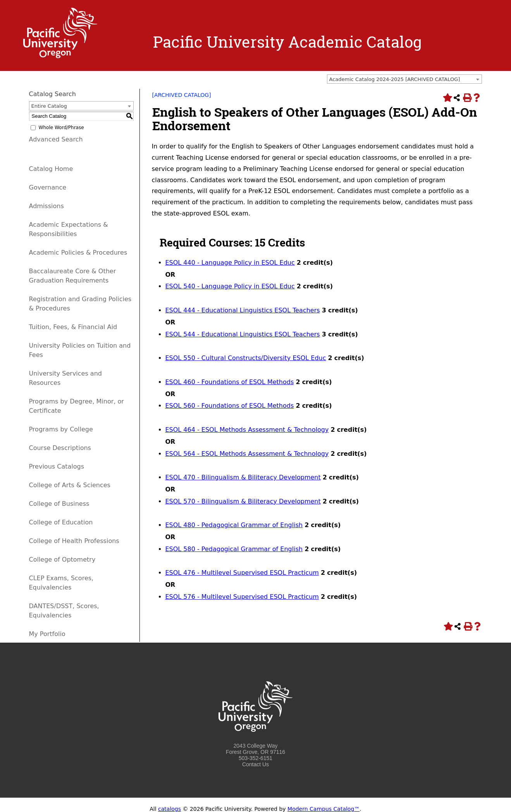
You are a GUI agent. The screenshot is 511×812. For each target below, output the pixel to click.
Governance (48, 187)
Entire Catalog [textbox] (49, 106)
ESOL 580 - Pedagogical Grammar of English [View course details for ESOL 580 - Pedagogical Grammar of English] (234, 549)
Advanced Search (56, 139)
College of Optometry (62, 559)
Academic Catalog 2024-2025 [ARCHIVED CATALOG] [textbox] (395, 79)
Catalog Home (51, 169)
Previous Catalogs (57, 466)
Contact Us (256, 764)
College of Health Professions (74, 541)
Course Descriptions (60, 448)
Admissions (46, 206)
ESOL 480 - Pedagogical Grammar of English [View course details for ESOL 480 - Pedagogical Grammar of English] (234, 525)
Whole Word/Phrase (61, 128)
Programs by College (61, 429)
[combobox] (404, 79)
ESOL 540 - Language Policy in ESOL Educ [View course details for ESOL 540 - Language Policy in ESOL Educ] (230, 286)
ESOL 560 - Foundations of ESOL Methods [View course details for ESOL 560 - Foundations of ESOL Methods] (230, 406)
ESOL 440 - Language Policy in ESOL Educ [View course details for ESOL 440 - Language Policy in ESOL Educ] (230, 263)
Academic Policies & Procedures (78, 253)
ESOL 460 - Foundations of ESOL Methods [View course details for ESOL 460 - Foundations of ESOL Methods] (230, 382)
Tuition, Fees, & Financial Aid (73, 327)
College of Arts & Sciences (70, 485)
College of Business (59, 504)
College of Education (61, 522)
